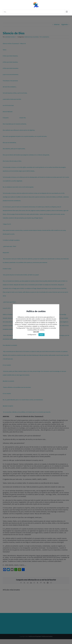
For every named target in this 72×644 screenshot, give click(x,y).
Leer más (36, 332)
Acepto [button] (41, 335)
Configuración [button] (32, 335)
